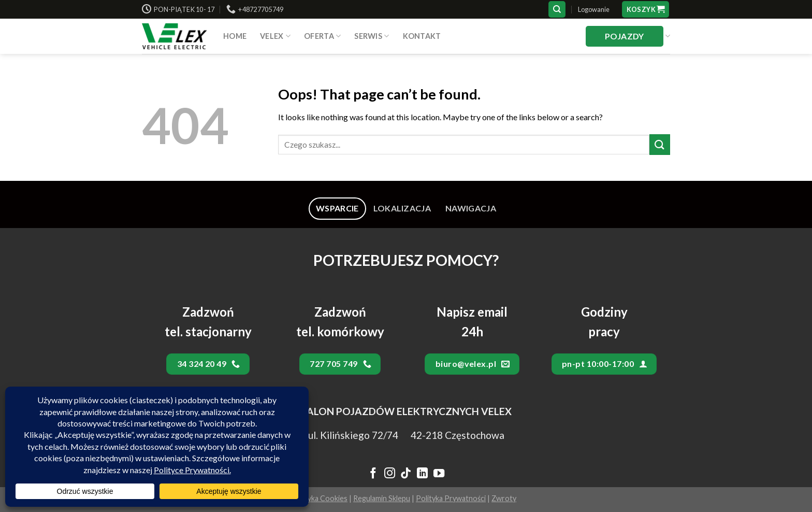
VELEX (275, 36)
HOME (235, 36)
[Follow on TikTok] (406, 474)
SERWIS (372, 36)
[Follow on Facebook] (373, 474)
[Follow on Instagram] (389, 474)
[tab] (337, 208)
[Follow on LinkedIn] (422, 474)
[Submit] (660, 144)
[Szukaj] (557, 10)
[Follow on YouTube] (439, 474)
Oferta (322, 36)
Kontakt (422, 36)
